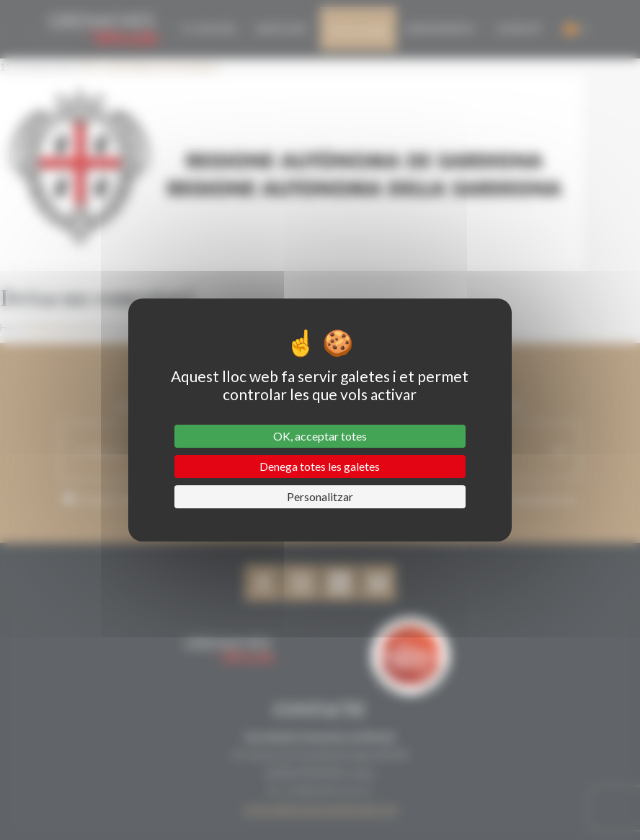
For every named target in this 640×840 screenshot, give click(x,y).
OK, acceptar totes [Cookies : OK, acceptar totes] (320, 436)
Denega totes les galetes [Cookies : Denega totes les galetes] (320, 466)
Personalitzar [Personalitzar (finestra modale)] (320, 496)
